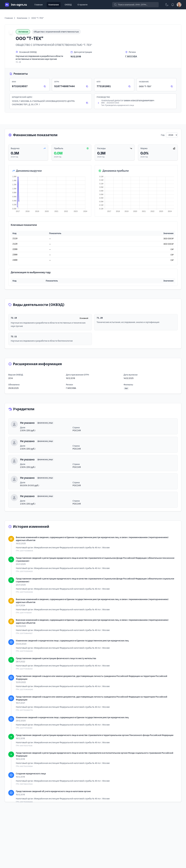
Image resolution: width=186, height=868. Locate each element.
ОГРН (57, 82)
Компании (54, 5)
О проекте (82, 5)
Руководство (103, 97)
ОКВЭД (68, 5)
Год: (163, 135)
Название (144, 82)
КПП (99, 82)
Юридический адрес (22, 97)
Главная (39, 5)
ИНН (14, 82)
